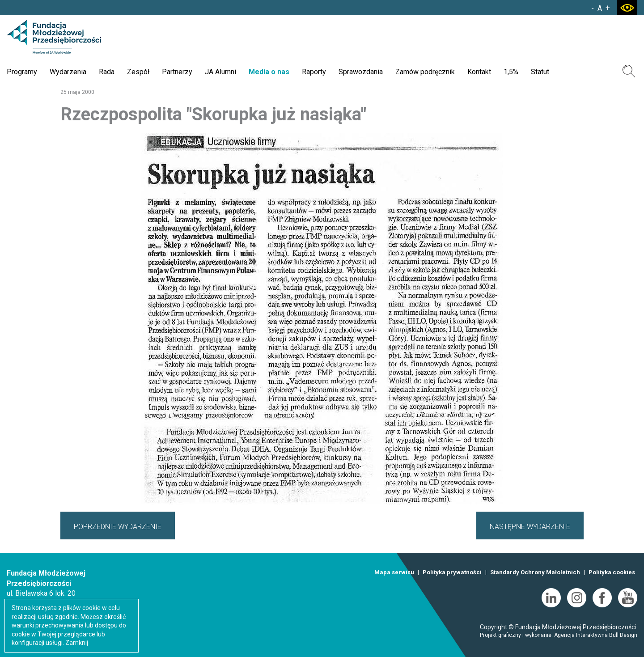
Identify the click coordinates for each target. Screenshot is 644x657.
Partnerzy (177, 72)
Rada (107, 72)
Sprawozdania (361, 72)
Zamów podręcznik (425, 72)
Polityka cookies (612, 572)
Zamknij (77, 643)
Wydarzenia (68, 72)
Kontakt (479, 72)
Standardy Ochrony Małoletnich (535, 572)
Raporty (314, 72)
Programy (22, 72)
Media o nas (269, 72)
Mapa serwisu (394, 572)
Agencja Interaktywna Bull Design (596, 635)
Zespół (138, 72)
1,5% (511, 72)
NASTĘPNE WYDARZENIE (530, 527)
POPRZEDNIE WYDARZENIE (118, 527)
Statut (540, 72)
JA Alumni (220, 72)
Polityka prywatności (452, 572)
